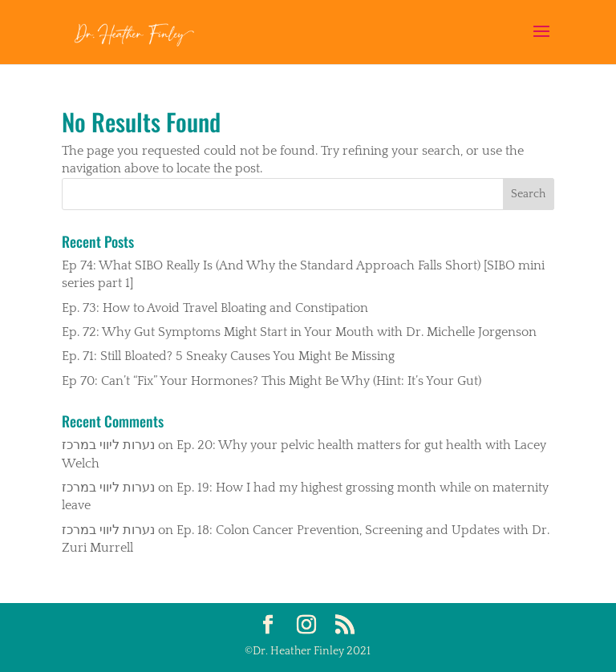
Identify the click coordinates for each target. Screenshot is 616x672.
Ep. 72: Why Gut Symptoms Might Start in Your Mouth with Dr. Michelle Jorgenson (299, 332)
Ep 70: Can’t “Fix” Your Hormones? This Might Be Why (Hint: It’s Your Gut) (272, 381)
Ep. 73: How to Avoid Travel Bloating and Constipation (215, 308)
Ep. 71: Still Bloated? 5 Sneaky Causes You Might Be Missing (228, 356)
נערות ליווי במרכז (108, 445)
